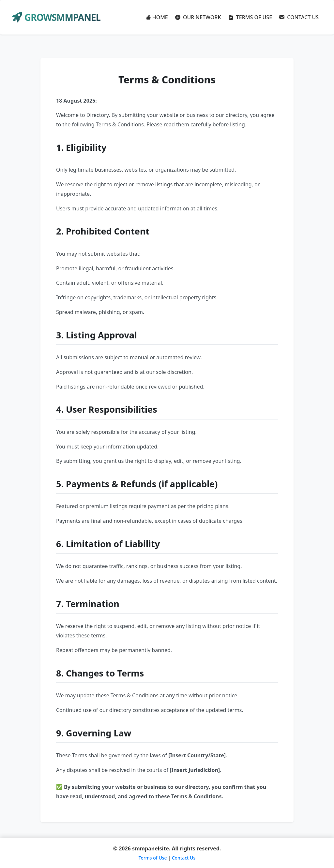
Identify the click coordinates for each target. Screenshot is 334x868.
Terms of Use (153, 858)
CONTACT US (299, 17)
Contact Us (184, 858)
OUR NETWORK (198, 17)
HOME (157, 17)
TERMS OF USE (250, 17)
